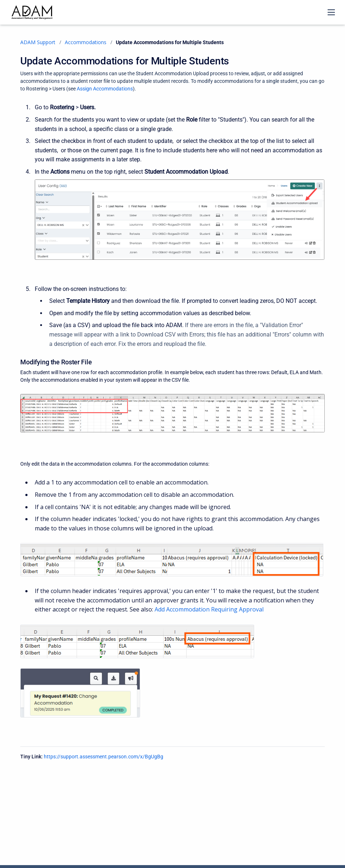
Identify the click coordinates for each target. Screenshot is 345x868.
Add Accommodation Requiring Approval (209, 609)
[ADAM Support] (32, 12)
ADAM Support (38, 42)
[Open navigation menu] (331, 12)
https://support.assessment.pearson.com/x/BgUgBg (104, 757)
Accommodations (86, 42)
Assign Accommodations (105, 89)
